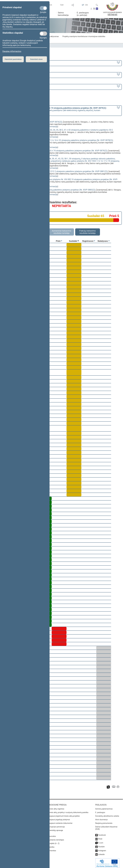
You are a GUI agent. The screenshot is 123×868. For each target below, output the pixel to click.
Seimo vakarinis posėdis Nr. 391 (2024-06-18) (23, 87)
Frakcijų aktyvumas (51, 36)
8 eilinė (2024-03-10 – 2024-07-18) (18, 75)
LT (83, 5)
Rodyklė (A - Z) (54, 842)
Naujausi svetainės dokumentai (60, 821)
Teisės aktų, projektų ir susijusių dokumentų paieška (68, 811)
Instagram (102, 849)
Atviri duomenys (101, 818)
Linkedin (101, 853)
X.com (101, 841)
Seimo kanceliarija (63, 14)
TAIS (50, 5)
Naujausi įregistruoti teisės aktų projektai (64, 814)
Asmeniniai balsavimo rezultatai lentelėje (61, 232)
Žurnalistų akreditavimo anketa (107, 814)
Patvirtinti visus (36, 59)
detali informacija (50, 127)
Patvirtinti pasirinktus (13, 59)
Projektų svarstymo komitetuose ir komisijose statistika (84, 36)
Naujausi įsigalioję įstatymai (59, 818)
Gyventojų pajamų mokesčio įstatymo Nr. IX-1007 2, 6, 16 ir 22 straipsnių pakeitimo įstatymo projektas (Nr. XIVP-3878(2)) (60, 140)
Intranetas (52, 849)
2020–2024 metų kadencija (15, 63)
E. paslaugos (100, 811)
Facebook (102, 833)
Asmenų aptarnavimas (104, 807)
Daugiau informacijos (12, 51)
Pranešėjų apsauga (56, 829)
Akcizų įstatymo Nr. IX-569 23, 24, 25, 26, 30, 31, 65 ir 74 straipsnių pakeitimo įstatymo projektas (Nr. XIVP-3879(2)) (57, 151)
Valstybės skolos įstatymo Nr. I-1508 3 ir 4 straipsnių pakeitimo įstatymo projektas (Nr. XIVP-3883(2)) (51, 190)
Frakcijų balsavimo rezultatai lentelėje (88, 232)
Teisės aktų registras (56, 807)
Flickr (100, 837)
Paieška (51, 845)
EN (87, 5)
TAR (62, 5)
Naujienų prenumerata (104, 821)
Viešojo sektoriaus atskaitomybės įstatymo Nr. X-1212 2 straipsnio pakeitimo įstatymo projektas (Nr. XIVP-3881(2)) (57, 171)
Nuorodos (52, 835)
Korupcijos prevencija (56, 825)
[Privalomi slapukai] (43, 8)
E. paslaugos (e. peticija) (83, 14)
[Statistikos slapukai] (43, 34)
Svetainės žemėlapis (56, 838)
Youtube (101, 845)
